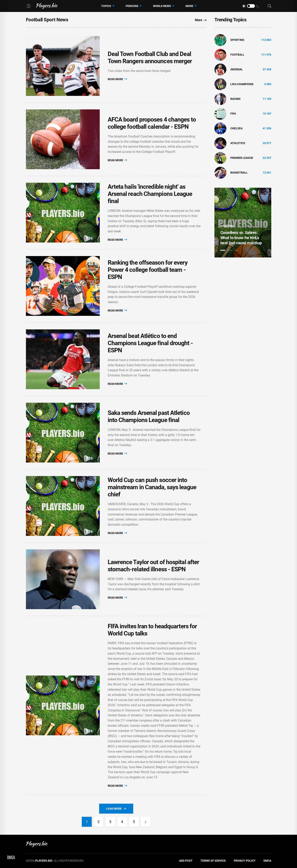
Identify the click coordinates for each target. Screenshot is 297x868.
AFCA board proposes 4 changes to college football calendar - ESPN (152, 123)
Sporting (237, 40)
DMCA (267, 861)
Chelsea (236, 128)
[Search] (269, 6)
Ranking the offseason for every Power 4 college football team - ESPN (148, 270)
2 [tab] (230, 250)
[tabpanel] (243, 223)
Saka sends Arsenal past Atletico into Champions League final (149, 416)
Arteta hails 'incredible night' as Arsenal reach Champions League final (150, 194)
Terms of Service (213, 861)
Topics (106, 6)
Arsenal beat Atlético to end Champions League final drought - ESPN (150, 343)
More (189, 6)
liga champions (242, 84)
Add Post (186, 861)
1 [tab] (223, 250)
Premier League (242, 158)
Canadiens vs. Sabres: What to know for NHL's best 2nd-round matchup (241, 238)
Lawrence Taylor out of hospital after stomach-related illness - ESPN (153, 566)
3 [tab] (236, 250)
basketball (239, 173)
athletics (238, 143)
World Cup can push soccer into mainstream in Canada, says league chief (152, 487)
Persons (132, 6)
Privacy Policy (245, 861)
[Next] (146, 822)
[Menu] (29, 6)
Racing (235, 99)
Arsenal (237, 69)
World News (162, 6)
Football (237, 55)
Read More (117, 79)
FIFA (233, 114)
